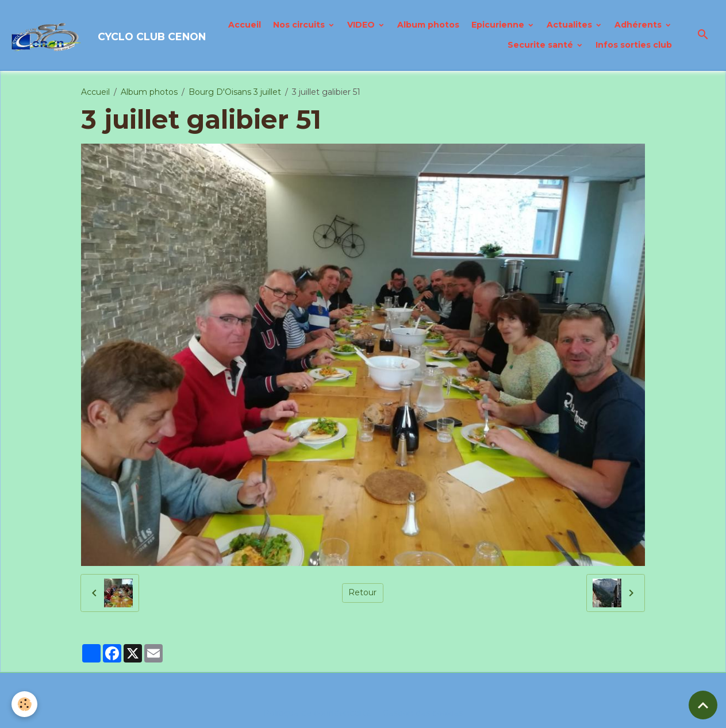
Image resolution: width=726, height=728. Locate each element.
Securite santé (541, 45)
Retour (362, 592)
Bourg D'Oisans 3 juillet (235, 92)
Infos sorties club (634, 45)
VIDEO (362, 25)
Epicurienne (499, 25)
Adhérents (639, 25)
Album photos (428, 25)
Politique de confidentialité (317, 713)
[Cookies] (24, 704)
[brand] (89, 35)
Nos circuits (300, 25)
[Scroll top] (703, 705)
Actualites (571, 25)
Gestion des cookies (422, 713)
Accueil (245, 25)
